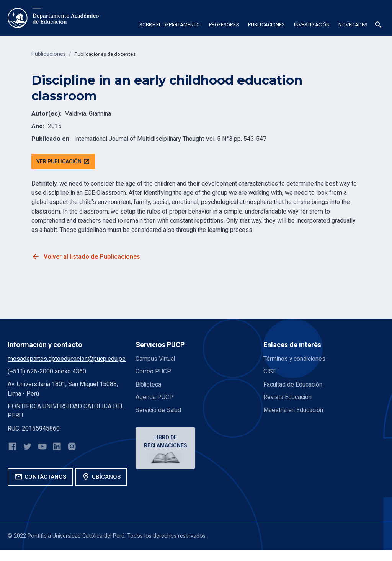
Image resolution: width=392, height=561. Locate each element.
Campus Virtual (156, 360)
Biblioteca (149, 385)
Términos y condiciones (295, 360)
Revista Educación (288, 398)
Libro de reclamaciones (166, 443)
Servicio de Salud (159, 410)
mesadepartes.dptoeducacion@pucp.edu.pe (67, 360)
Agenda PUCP (154, 398)
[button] (169, 26)
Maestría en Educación (294, 410)
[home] (53, 18)
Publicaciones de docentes (108, 54)
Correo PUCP (153, 372)
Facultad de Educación (293, 385)
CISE (270, 372)
